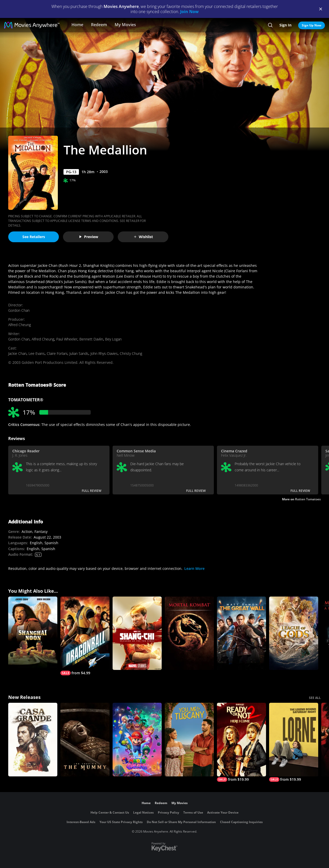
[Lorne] (294, 742)
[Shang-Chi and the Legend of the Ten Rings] (137, 633)
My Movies (125, 25)
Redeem (99, 25)
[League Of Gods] (294, 633)
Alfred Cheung (20, 325)
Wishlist (143, 237)
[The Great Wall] (241, 633)
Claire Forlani (57, 353)
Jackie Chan (17, 353)
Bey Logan (113, 339)
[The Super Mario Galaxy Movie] (137, 740)
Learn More (194, 568)
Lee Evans (37, 353)
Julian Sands (79, 353)
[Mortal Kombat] (189, 633)
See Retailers (34, 237)
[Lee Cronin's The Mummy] (85, 740)
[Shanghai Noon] (33, 633)
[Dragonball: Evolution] (85, 636)
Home (77, 25)
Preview (88, 237)
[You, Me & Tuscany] (189, 740)
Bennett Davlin (91, 339)
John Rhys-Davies (104, 353)
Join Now (189, 12)
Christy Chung (131, 353)
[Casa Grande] (33, 740)
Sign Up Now (312, 25)
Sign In (285, 25)
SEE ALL (315, 698)
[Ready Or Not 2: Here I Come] (241, 742)
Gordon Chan (19, 310)
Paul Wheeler (67, 339)
